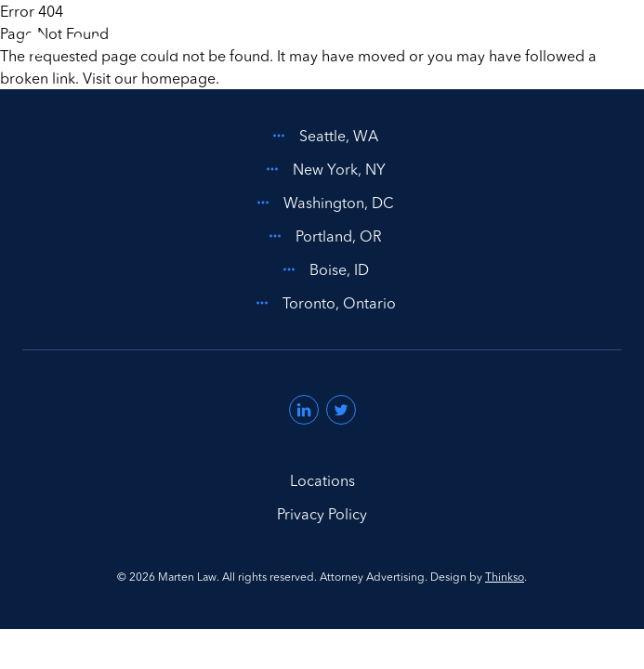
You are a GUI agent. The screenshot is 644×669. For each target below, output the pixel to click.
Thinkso (505, 577)
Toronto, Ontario (322, 303)
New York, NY (322, 169)
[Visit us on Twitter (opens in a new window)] (341, 410)
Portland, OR (322, 236)
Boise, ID (322, 269)
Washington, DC (322, 203)
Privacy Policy (322, 514)
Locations (322, 480)
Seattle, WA (322, 136)
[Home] (106, 45)
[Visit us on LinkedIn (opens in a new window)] (304, 410)
